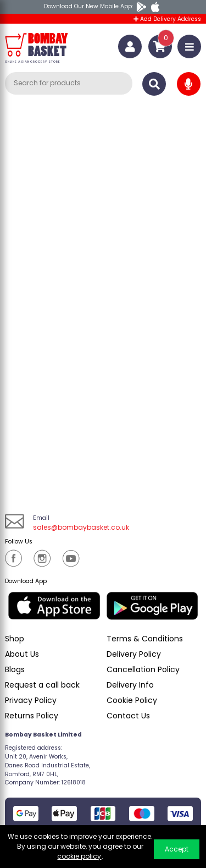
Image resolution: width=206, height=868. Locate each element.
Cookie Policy (132, 700)
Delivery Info (130, 685)
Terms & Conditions (145, 639)
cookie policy (79, 856)
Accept (177, 849)
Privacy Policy (31, 700)
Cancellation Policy (143, 669)
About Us (22, 654)
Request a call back (42, 685)
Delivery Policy (134, 654)
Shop (15, 639)
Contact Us (128, 716)
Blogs (15, 669)
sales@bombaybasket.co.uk (81, 527)
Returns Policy (32, 716)
